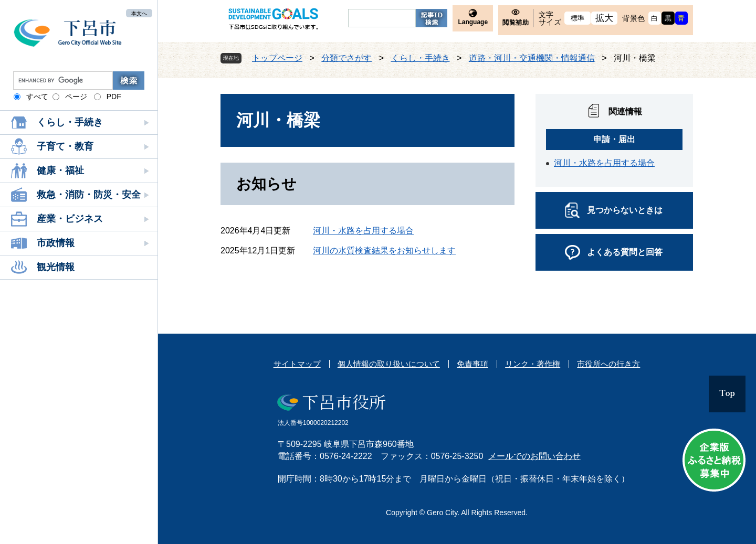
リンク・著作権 (533, 364)
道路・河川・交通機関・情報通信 (532, 58)
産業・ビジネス (70, 219)
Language (473, 22)
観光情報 (56, 267)
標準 (578, 18)
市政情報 (56, 243)
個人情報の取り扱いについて (389, 364)
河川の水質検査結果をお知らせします (384, 250)
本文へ (139, 13)
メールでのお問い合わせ (534, 456)
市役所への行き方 (608, 364)
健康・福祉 (60, 170)
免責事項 (472, 364)
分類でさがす (346, 58)
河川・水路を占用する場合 (363, 231)
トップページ (277, 58)
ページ (76, 97)
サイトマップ (297, 364)
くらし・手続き (70, 122)
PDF (114, 97)
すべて (37, 97)
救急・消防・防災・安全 (89, 195)
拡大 (605, 18)
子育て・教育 (65, 146)
